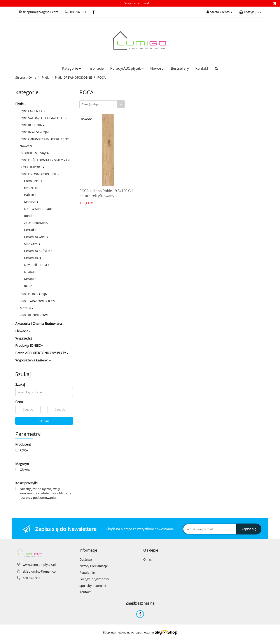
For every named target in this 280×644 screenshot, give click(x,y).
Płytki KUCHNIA (32, 125)
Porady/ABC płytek (127, 68)
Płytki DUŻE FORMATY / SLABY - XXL (45, 160)
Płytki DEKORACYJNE (34, 294)
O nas (148, 559)
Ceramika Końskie (38, 251)
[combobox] (102, 104)
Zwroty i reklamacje (94, 566)
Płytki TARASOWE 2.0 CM (38, 301)
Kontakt (202, 68)
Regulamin (87, 572)
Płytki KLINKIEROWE (34, 315)
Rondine (30, 216)
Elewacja (23, 331)
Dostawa (86, 559)
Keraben (30, 279)
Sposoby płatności (93, 586)
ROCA (28, 286)
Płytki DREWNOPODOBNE (39, 174)
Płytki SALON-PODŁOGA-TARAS (43, 118)
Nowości (157, 68)
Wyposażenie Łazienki (33, 360)
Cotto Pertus (33, 181)
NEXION (30, 272)
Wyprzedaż (24, 338)
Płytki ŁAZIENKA (32, 111)
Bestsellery (180, 68)
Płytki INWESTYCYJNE (35, 132)
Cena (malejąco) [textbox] (92, 104)
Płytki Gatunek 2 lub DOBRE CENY (44, 139)
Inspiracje (96, 68)
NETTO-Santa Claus (38, 209)
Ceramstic (33, 258)
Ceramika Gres (36, 237)
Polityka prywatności (94, 579)
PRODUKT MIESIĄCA (34, 153)
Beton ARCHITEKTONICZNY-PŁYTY (42, 353)
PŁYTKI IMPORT (32, 167)
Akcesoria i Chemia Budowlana (40, 324)
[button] (250, 12)
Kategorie (72, 68)
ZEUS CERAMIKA (36, 223)
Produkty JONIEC (29, 345)
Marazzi (31, 202)
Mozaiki (27, 308)
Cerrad (30, 230)
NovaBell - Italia (37, 265)
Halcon (30, 195)
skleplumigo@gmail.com (41, 571)
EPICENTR (31, 188)
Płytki (21, 104)
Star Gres (32, 244)
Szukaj (44, 421)
